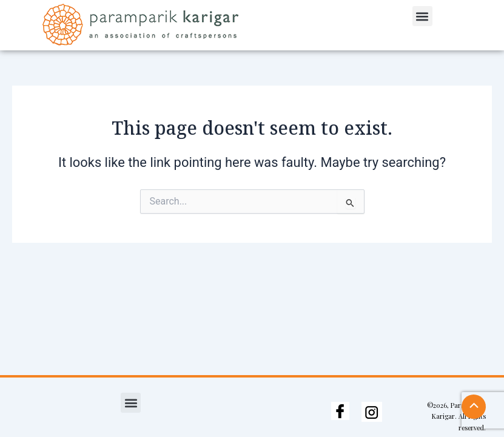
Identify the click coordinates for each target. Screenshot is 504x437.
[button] (422, 16)
